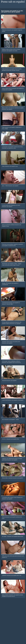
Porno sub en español (13, 2)
